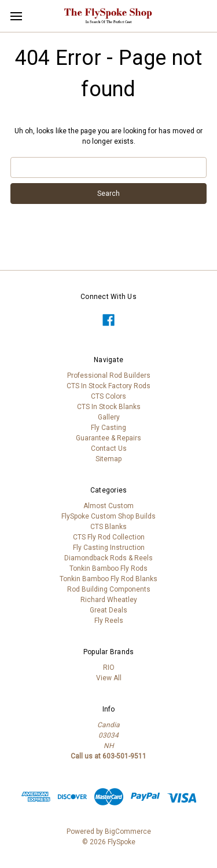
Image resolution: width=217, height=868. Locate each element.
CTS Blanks (108, 527)
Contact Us (109, 448)
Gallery (109, 417)
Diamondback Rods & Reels (108, 558)
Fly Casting (108, 428)
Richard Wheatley (109, 600)
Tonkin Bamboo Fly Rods (108, 568)
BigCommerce (128, 831)
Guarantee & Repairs (108, 438)
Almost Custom (108, 506)
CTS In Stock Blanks (109, 407)
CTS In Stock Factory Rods (108, 386)
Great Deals (108, 610)
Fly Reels (109, 621)
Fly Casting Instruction (109, 548)
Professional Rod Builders (109, 375)
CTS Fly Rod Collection (109, 537)
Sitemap (108, 459)
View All (109, 678)
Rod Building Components (109, 589)
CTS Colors (108, 396)
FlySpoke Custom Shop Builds (108, 516)
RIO (109, 668)
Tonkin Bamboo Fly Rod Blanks (108, 579)
